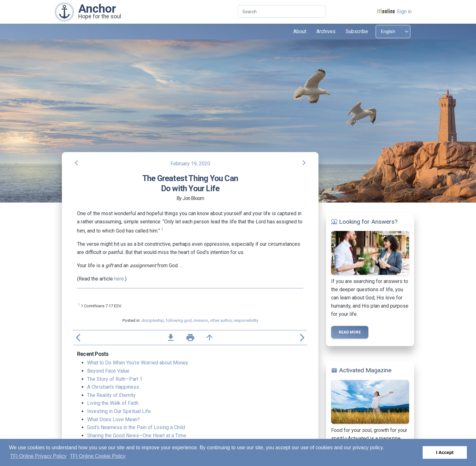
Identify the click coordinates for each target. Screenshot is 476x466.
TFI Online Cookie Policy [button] (98, 456)
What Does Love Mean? (113, 419)
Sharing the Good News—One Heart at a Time (137, 436)
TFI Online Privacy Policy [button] (38, 456)
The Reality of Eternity (111, 395)
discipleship (153, 320)
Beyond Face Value (108, 371)
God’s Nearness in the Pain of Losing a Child (136, 427)
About (300, 31)
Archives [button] (326, 31)
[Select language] (393, 32)
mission (201, 320)
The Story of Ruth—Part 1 (115, 379)
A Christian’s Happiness (113, 387)
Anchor (97, 9)
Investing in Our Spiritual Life (119, 411)
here (119, 279)
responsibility (246, 320)
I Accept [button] (445, 452)
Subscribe (357, 31)
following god (179, 320)
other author (221, 320)
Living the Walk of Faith (113, 403)
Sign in (404, 12)
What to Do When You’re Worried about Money (138, 363)
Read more (350, 332)
